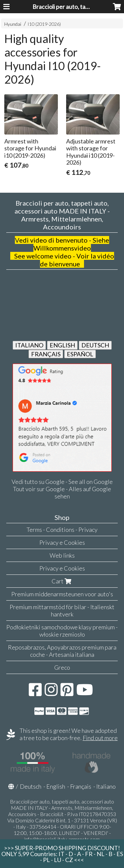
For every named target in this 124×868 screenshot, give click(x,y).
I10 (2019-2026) (44, 24)
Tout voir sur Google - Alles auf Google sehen (62, 493)
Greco (62, 667)
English (56, 786)
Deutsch (31, 786)
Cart (62, 581)
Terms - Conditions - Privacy (62, 530)
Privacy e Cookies (62, 542)
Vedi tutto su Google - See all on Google (62, 482)
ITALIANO (29, 345)
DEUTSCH (95, 345)
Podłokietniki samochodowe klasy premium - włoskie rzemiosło (62, 631)
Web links (62, 555)
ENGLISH (62, 345)
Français (81, 786)
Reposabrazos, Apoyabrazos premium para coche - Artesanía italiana (62, 651)
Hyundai (13, 24)
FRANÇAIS (46, 354)
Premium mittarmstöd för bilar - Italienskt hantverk (62, 611)
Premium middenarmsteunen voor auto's (62, 594)
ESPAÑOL (80, 354)
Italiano (106, 786)
